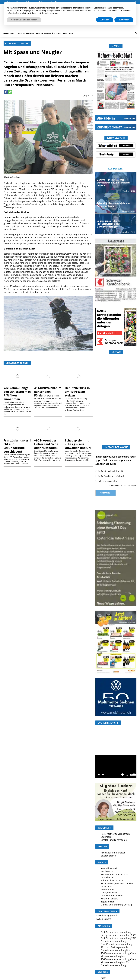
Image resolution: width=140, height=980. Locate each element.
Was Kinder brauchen (112, 896)
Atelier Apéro (108, 890)
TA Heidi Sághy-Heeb (107, 915)
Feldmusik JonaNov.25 (112, 881)
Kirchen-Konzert (109, 899)
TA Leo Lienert (103, 919)
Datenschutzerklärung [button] (103, 8)
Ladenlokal (106, 837)
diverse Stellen (108, 856)
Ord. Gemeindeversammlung (116, 932)
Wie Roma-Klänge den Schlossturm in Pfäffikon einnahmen (17, 394)
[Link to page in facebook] (6, 92)
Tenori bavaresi (109, 868)
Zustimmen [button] (124, 20)
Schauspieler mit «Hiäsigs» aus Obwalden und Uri (78, 444)
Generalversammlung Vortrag (116, 905)
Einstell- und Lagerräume (114, 840)
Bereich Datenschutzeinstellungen (24, 13)
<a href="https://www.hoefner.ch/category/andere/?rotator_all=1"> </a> (116, 413)
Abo (20, 33)
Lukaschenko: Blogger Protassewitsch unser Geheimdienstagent (109, 224)
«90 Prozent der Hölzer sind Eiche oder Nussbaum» (46, 444)
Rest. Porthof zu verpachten (115, 834)
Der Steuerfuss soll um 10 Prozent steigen (78, 392)
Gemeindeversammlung (113, 965)
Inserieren (28, 33)
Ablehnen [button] (105, 20)
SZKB (103, 978)
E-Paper (13, 33)
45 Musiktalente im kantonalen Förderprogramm (48, 392)
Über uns (56, 33)
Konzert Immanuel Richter (114, 874)
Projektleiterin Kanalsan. (113, 853)
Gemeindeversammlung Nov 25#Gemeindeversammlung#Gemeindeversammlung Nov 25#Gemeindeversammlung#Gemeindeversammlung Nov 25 (118, 956)
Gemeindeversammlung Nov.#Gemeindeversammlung (116, 943)
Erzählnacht (107, 871)
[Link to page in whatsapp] (10, 92)
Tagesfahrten (108, 902)
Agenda (48, 33)
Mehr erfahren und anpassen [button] (24, 20)
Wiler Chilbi (107, 887)
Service (39, 33)
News (5, 33)
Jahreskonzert (108, 877)
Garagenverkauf (109, 893)
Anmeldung (68, 33)
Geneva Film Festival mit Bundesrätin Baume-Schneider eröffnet (114, 183)
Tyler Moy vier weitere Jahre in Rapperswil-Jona (113, 205)
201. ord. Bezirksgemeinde (115, 947)
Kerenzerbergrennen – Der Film (117, 884)
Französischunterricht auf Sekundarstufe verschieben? (17, 446)
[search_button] (136, 33)
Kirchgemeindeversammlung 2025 (119, 935)
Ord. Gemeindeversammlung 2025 (119, 938)
